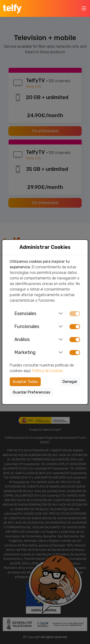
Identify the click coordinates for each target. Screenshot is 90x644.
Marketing (25, 352)
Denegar (70, 382)
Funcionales (27, 326)
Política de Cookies (47, 371)
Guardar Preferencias (31, 392)
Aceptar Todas (25, 382)
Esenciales (25, 313)
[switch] (75, 327)
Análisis (22, 339)
